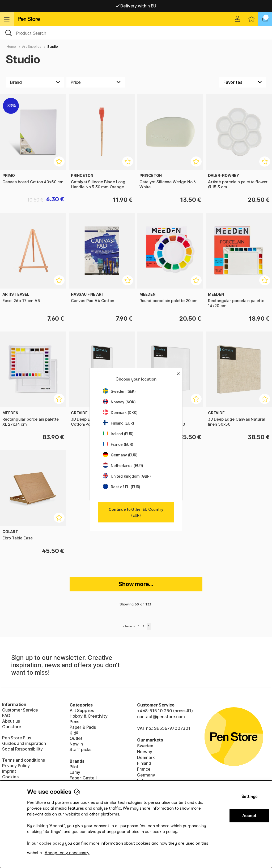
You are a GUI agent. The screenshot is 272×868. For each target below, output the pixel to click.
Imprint (9, 771)
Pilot (74, 767)
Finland (144, 763)
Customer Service (20, 710)
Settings (249, 797)
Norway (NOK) (119, 402)
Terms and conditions (23, 760)
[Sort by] (243, 82)
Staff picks (80, 749)
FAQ (6, 716)
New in (76, 744)
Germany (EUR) (120, 455)
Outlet (76, 738)
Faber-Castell (83, 778)
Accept (249, 816)
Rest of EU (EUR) (122, 487)
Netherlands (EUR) (123, 466)
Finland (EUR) (118, 423)
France (144, 769)
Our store (12, 727)
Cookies (10, 777)
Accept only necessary (67, 853)
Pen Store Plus (17, 738)
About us (11, 721)
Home (11, 47)
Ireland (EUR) (118, 434)
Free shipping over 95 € (136, 6)
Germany (146, 775)
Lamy (75, 772)
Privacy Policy (16, 766)
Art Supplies (32, 47)
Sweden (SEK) (119, 391)
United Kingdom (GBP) (127, 476)
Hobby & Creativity (89, 716)
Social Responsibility (22, 749)
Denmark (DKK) (120, 413)
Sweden (145, 746)
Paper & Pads (83, 727)
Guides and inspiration (24, 743)
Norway (145, 752)
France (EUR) (118, 444)
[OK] (136, 33)
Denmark (146, 757)
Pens (74, 722)
